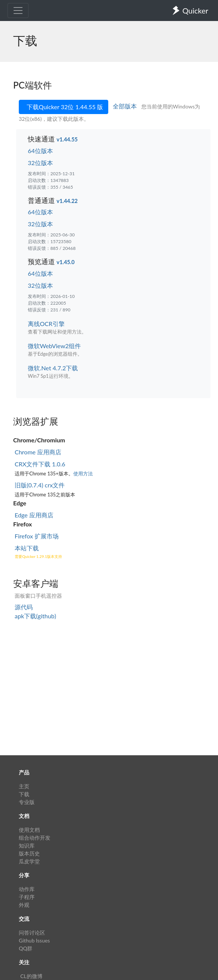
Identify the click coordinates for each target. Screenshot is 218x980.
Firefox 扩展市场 (37, 536)
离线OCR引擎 (46, 324)
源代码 (24, 607)
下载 (24, 794)
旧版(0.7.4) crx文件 (40, 485)
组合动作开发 (35, 838)
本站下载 (27, 548)
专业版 (27, 802)
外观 (24, 905)
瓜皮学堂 (29, 861)
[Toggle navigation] (18, 11)
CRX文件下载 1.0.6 (40, 464)
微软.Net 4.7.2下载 (53, 368)
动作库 (27, 889)
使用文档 (29, 830)
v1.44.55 (67, 139)
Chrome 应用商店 (38, 452)
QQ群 (26, 948)
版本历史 (29, 853)
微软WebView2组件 (54, 346)
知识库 (27, 845)
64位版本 (40, 151)
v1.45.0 (66, 262)
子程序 (27, 897)
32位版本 (40, 163)
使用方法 (83, 473)
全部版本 (126, 106)
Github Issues (34, 940)
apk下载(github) (35, 616)
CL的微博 (31, 976)
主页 (24, 786)
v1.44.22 (67, 201)
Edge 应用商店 (34, 515)
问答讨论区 (32, 933)
